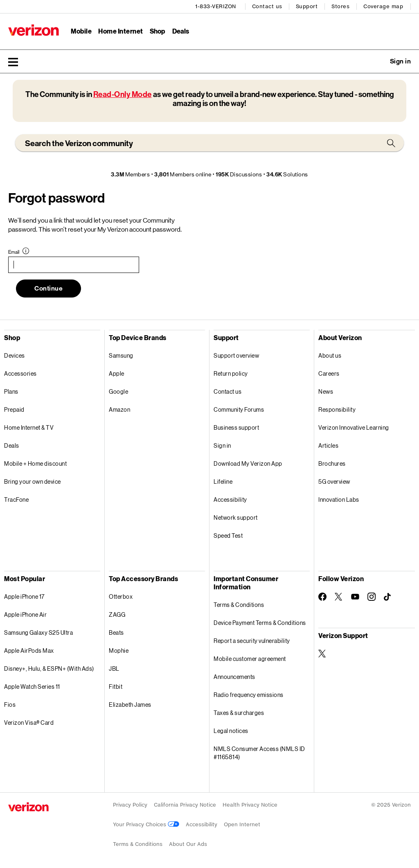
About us (330, 355)
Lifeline (223, 481)
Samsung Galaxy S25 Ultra (38, 632)
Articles (328, 445)
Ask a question (378, 61)
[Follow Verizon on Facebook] (322, 597)
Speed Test (228, 535)
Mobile (81, 31)
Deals (12, 445)
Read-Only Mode (123, 94)
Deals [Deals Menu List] (181, 31)
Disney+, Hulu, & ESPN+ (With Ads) (49, 668)
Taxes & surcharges (239, 713)
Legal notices (231, 731)
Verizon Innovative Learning (354, 427)
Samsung (121, 355)
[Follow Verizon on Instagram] (372, 597)
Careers (329, 373)
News (326, 391)
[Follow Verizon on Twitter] (339, 597)
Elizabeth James (130, 705)
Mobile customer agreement (250, 659)
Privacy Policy (130, 805)
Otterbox (121, 596)
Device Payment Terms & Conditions (260, 623)
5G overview (334, 481)
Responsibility (337, 409)
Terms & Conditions (239, 605)
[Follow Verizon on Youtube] (355, 597)
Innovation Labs (339, 499)
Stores (340, 6)
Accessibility (230, 499)
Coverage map (383, 6)
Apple (117, 373)
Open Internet (242, 824)
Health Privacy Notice (250, 805)
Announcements (234, 677)
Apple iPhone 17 (24, 596)
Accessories (20, 373)
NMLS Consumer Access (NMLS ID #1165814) (259, 753)
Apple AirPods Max (29, 650)
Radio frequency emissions (249, 695)
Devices (15, 355)
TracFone (16, 499)
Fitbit (116, 687)
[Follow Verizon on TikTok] (388, 597)
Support (307, 6)
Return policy (231, 373)
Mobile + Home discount (35, 463)
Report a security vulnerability (252, 641)
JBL (114, 668)
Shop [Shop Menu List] (157, 31)
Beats (116, 632)
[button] (13, 62)
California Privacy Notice (185, 805)
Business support (236, 427)
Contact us (267, 6)
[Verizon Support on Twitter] (322, 654)
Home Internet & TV (29, 427)
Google (118, 391)
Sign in (222, 445)
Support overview (236, 355)
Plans (11, 391)
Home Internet (121, 31)
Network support (236, 517)
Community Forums (239, 409)
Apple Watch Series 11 (32, 687)
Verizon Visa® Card (29, 723)
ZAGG (117, 614)
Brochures (332, 463)
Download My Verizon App (248, 463)
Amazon (119, 409)
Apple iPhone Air (25, 614)
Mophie (119, 650)
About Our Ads (188, 844)
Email (14, 252)
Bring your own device (33, 481)
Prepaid (14, 409)
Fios (10, 705)
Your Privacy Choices (146, 824)
